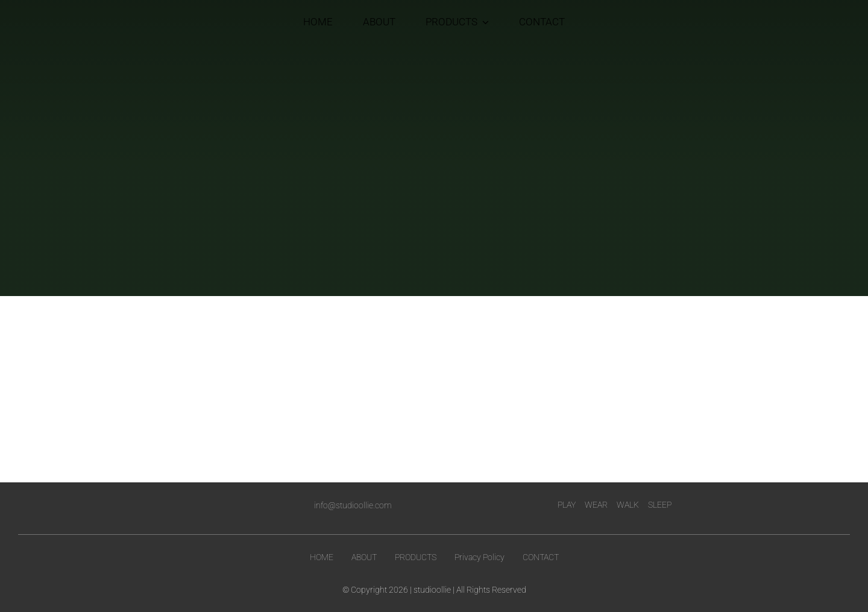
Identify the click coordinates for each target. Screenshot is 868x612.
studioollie (432, 590)
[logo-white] (172, 501)
